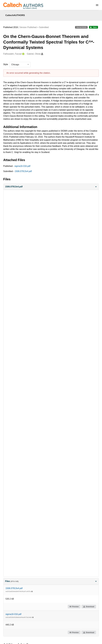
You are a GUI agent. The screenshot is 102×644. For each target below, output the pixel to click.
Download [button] (89, 607)
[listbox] (20, 65)
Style (6, 64)
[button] (51, 187)
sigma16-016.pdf (22, 166)
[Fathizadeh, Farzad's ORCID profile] (23, 54)
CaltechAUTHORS (15, 15)
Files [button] (51, 581)
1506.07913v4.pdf (23, 171)
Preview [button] (74, 607)
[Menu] (97, 5)
